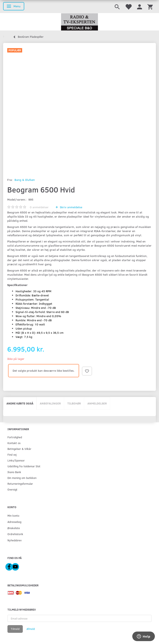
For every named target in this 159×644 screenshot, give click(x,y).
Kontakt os (14, 443)
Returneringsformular (20, 484)
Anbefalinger (50, 403)
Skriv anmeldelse (71, 207)
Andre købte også (20, 403)
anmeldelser (39, 207)
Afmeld (31, 629)
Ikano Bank (14, 472)
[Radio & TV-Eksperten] (79, 22)
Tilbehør (74, 403)
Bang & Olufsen (25, 180)
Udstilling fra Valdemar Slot (24, 466)
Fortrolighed (15, 437)
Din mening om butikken (22, 478)
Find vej (12, 455)
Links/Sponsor (16, 460)
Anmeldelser (97, 403)
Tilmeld (15, 629)
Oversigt (12, 489)
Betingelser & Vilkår (19, 449)
